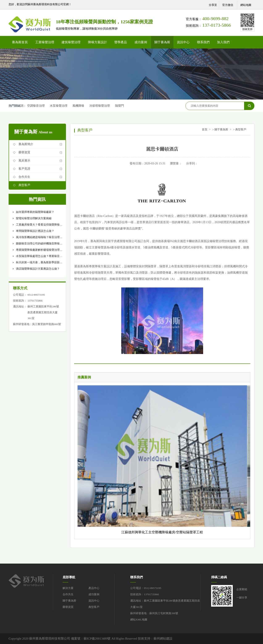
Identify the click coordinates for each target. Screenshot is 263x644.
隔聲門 (121, 106)
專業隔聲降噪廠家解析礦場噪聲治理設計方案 (39, 251)
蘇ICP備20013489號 (97, 639)
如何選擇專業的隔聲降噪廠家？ (35, 212)
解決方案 (68, 588)
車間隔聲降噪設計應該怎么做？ (35, 231)
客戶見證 (24, 169)
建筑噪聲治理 (71, 42)
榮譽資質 (24, 152)
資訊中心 (183, 42)
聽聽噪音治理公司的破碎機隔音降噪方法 (39, 244)
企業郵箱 (242, 589)
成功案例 (141, 42)
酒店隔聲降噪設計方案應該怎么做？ (38, 269)
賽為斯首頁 (20, 42)
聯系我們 (203, 42)
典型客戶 (24, 185)
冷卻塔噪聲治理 (100, 106)
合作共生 (24, 177)
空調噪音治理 (36, 106)
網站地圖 (246, 5)
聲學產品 (121, 42)
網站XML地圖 (139, 620)
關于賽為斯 (162, 42)
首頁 (205, 129)
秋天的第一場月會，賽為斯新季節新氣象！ (39, 263)
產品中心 (94, 588)
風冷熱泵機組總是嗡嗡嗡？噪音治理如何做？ (39, 238)
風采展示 (24, 161)
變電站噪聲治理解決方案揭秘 (34, 218)
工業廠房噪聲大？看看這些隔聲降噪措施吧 (39, 225)
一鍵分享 (242, 597)
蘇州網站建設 (163, 639)
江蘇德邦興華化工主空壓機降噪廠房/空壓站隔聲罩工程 (162, 532)
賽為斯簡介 (26, 144)
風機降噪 (79, 106)
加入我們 (223, 42)
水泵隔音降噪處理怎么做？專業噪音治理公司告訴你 (39, 257)
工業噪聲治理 (45, 42)
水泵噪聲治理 (59, 106)
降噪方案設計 (97, 42)
